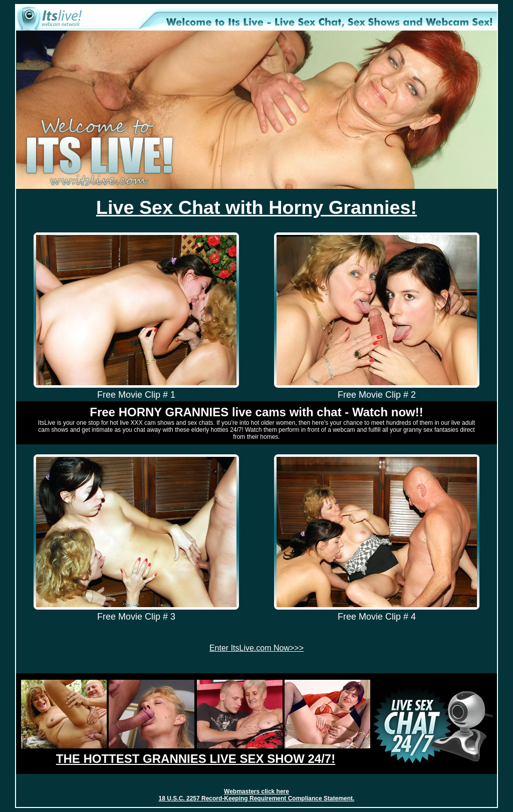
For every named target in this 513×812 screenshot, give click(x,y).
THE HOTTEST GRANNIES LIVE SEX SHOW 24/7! (196, 759)
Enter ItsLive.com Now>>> (256, 648)
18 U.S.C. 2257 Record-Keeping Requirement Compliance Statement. (257, 798)
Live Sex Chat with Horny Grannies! (256, 207)
